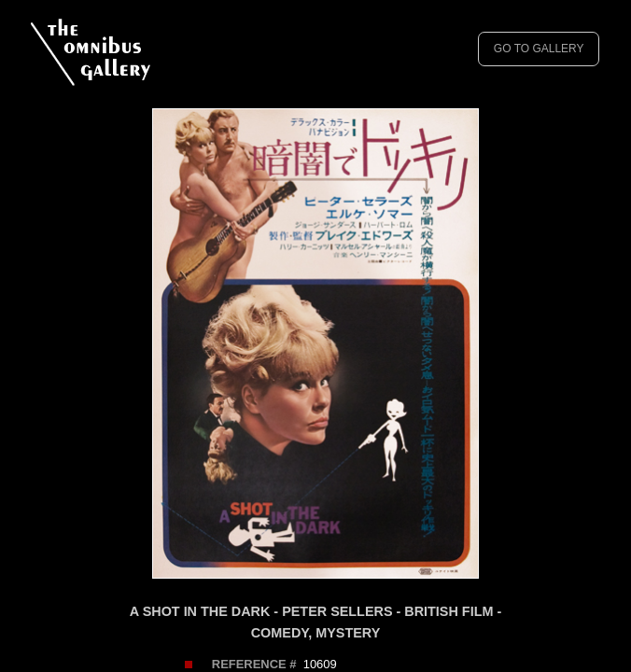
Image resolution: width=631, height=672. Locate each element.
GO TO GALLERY (539, 49)
